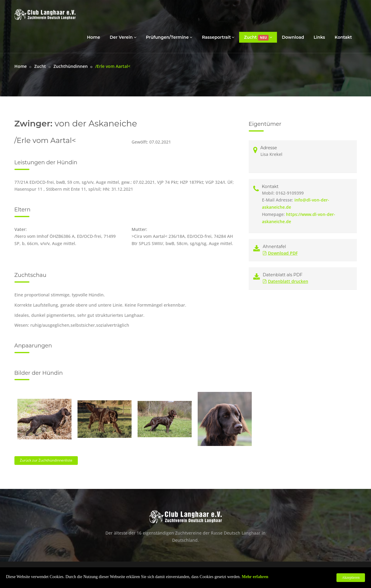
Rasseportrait (218, 37)
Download (293, 37)
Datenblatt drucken (286, 281)
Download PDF (280, 253)
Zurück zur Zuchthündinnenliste (46, 460)
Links (319, 37)
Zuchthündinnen (71, 66)
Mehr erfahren (255, 577)
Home (93, 37)
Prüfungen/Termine (169, 37)
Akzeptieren (351, 577)
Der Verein (123, 37)
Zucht (258, 37)
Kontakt (343, 37)
